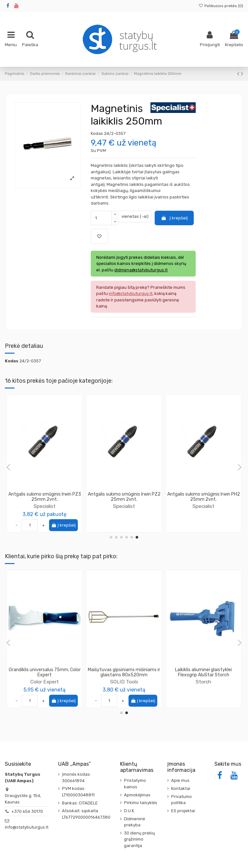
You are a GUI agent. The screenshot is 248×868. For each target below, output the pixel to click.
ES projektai (183, 811)
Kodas (97, 133)
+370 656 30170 (27, 811)
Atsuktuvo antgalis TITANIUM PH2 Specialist (204, 497)
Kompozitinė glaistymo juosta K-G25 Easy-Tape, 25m (124, 672)
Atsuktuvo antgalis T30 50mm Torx (124, 497)
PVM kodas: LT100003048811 (78, 792)
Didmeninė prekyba (134, 822)
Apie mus (180, 780)
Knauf (203, 682)
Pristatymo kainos (135, 784)
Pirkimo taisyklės (141, 803)
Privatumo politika (181, 800)
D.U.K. (129, 811)
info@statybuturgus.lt (27, 827)
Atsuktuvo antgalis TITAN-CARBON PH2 (45, 497)
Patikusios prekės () (221, 6)
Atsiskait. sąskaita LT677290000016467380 (86, 814)
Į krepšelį (174, 218)
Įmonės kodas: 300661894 (76, 777)
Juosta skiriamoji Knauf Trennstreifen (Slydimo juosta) (203, 672)
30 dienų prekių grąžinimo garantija (139, 839)
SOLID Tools (45, 676)
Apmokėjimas (137, 795)
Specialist (45, 506)
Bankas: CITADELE (80, 803)
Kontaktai (181, 788)
